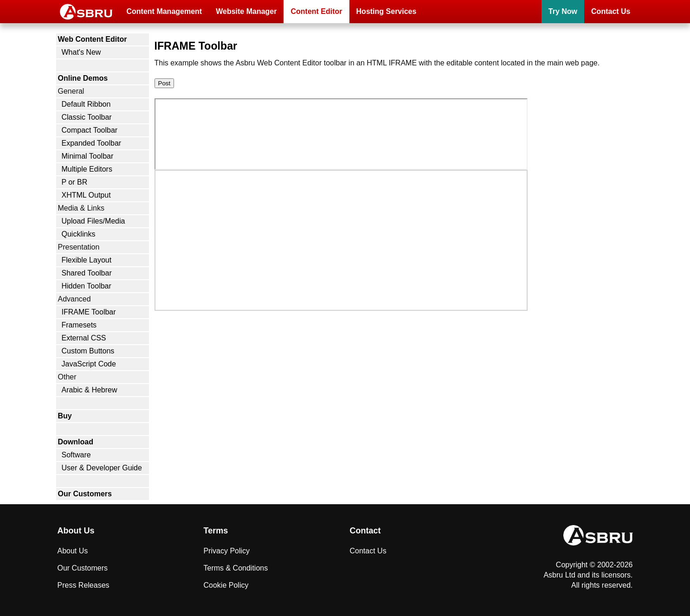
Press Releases (84, 585)
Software (76, 455)
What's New (81, 52)
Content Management (164, 11)
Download (76, 442)
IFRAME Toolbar (89, 312)
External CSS (84, 338)
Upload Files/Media (94, 221)
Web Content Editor (93, 39)
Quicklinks (79, 234)
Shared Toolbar (87, 273)
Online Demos (83, 78)
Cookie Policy (226, 585)
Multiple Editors (87, 169)
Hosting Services (387, 11)
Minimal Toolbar (88, 156)
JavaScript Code (89, 364)
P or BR (75, 182)
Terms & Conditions (236, 568)
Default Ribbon (86, 104)
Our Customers (85, 494)
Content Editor (316, 11)
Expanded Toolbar (92, 143)
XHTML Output (86, 195)
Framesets (79, 325)
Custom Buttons (88, 351)
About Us (73, 551)
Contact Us (611, 11)
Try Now (563, 11)
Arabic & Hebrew (90, 390)
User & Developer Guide (102, 468)
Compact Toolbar (90, 130)
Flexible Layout (87, 260)
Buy (65, 416)
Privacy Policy (227, 551)
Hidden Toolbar (87, 286)
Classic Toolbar (87, 117)
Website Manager (246, 11)
